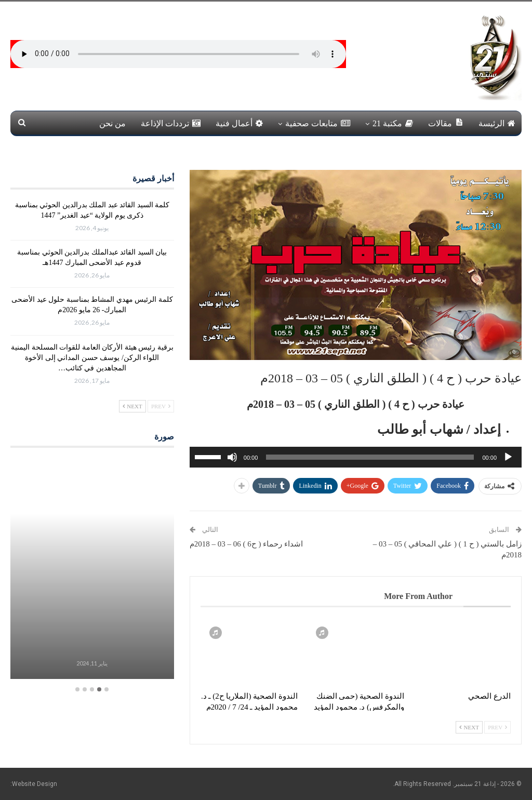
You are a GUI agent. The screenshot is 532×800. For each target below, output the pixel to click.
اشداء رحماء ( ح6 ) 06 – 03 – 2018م (246, 544)
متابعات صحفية (318, 123)
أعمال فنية (239, 123)
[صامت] (232, 457)
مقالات (446, 123)
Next (469, 727)
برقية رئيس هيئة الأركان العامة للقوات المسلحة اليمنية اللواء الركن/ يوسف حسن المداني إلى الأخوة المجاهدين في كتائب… (92, 358)
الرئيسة (497, 123)
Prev (497, 727)
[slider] (370, 457)
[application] (356, 457)
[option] (92, 570)
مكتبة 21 (393, 123)
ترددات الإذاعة (171, 123)
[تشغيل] (508, 457)
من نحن (112, 123)
